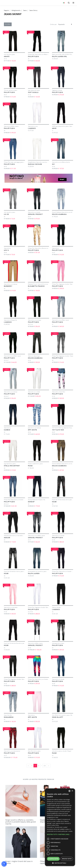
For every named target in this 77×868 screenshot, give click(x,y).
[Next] (49, 766)
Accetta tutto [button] (53, 859)
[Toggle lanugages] (64, 3)
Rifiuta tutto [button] (67, 859)
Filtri (8, 24)
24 (45, 766)
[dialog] (60, 827)
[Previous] (28, 766)
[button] (4, 864)
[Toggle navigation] (73, 3)
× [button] (72, 791)
